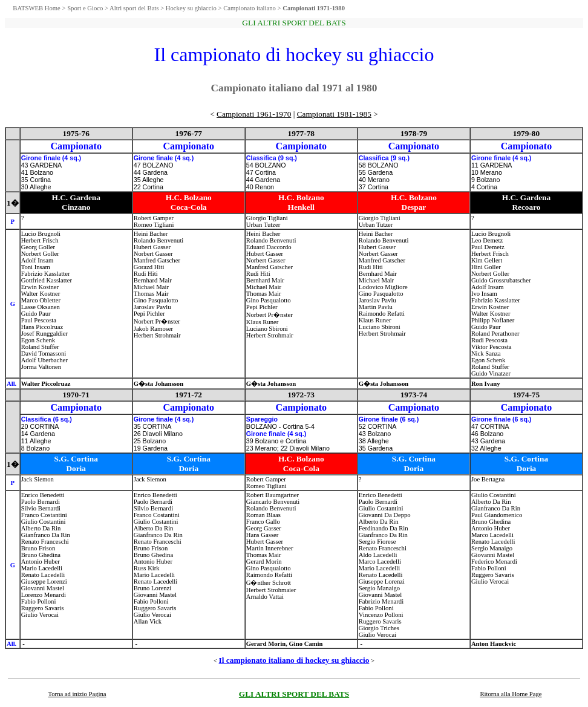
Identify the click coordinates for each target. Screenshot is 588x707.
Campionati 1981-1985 (334, 114)
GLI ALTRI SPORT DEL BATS (294, 694)
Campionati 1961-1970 (254, 114)
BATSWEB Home (36, 8)
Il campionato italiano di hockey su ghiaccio (294, 660)
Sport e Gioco (85, 8)
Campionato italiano (250, 8)
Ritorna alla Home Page (511, 694)
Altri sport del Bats (134, 8)
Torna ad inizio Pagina (77, 694)
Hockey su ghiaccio (191, 8)
